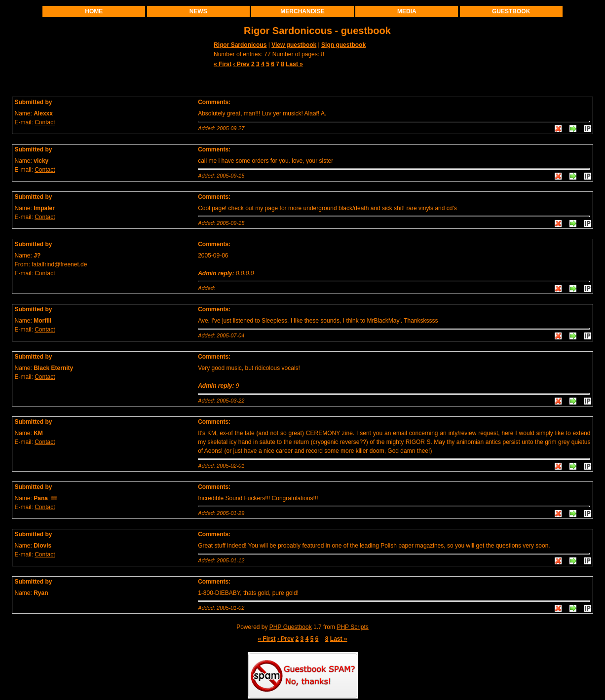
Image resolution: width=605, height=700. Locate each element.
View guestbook (294, 45)
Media (407, 11)
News (198, 11)
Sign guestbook (343, 45)
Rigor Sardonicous (240, 45)
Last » (294, 64)
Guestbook (511, 11)
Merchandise (302, 11)
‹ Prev (241, 64)
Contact (45, 122)
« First (223, 64)
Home (94, 11)
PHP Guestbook (291, 627)
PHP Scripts (352, 627)
